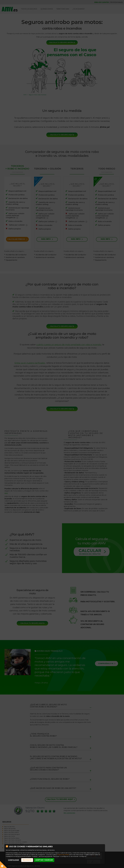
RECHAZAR (27, 860)
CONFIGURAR (13, 860)
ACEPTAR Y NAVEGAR (44, 860)
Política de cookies (63, 855)
